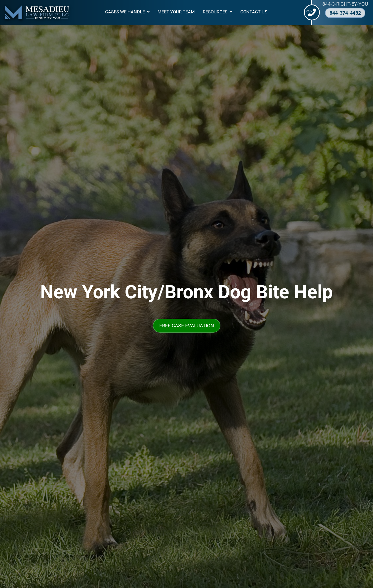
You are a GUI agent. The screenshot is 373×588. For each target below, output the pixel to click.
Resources (215, 12)
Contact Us (254, 12)
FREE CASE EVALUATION (187, 326)
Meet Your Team (176, 12)
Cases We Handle (125, 12)
